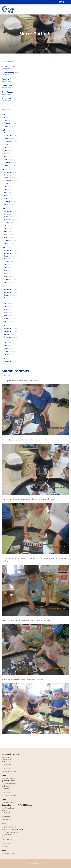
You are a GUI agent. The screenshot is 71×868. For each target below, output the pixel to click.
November (10, 136)
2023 (7, 208)
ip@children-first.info (9, 853)
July (8, 147)
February (10, 123)
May (8, 153)
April (7, 117)
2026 (6, 114)
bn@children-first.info (9, 778)
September (10, 142)
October (9, 139)
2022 (7, 247)
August (9, 145)
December (10, 133)
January (9, 126)
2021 (7, 286)
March (9, 120)
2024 (7, 169)
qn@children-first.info (9, 803)
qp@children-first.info (9, 827)
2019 (6, 359)
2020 (7, 325)
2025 (7, 130)
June (8, 150)
